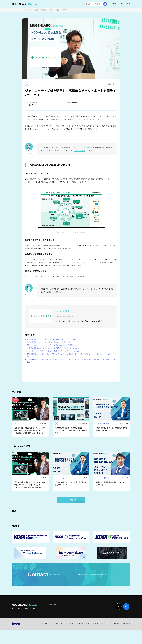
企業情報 (46, 638)
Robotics (27, 530)
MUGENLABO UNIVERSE (55, 530)
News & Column (61, 623)
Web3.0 (68, 530)
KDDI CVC (87, 530)
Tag (121, 3)
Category (114, 3)
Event (69, 623)
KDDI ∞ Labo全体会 (45, 525)
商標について (127, 638)
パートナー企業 (74, 525)
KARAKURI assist (80, 151)
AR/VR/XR (105, 530)
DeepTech (99, 525)
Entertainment (87, 525)
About (128, 3)
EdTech (96, 530)
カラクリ (34, 126)
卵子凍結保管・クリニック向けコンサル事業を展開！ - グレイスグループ (53, 339)
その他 (57, 525)
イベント (117, 525)
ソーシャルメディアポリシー (102, 638)
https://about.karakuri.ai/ (64, 316)
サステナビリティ (39, 530)
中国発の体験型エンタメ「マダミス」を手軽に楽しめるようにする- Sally (53, 348)
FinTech (108, 525)
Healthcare (17, 530)
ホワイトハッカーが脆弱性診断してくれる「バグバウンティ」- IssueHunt (53, 351)
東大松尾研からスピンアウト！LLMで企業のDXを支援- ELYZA (49, 342)
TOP (13, 10)
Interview (19, 10)
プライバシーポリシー (85, 638)
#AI (27, 371)
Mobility (77, 530)
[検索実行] (105, 4)
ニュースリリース (57, 638)
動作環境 (116, 638)
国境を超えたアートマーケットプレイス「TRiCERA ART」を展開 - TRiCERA (54, 345)
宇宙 (125, 525)
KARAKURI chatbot (83, 147)
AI (27, 84)
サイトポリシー (70, 638)
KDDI (64, 525)
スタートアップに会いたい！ (27, 525)
